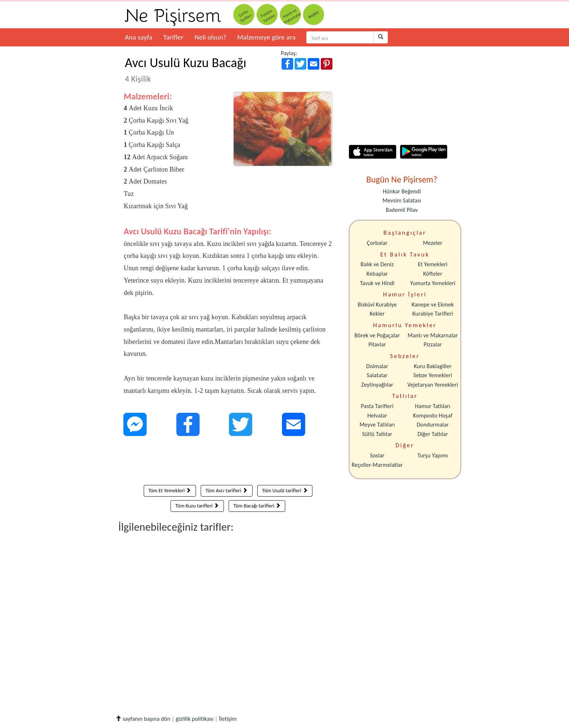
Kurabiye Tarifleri (433, 314)
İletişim (228, 719)
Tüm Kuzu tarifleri (197, 506)
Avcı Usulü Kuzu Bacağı (186, 69)
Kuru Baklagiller (433, 366)
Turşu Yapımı (433, 455)
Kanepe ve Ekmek (433, 305)
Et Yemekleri (433, 264)
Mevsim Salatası (402, 200)
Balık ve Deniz (377, 264)
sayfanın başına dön (143, 719)
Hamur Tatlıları (433, 406)
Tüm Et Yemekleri (170, 491)
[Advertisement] (228, 462)
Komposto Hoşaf (433, 416)
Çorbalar (377, 243)
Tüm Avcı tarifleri (226, 491)
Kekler (377, 314)
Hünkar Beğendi (402, 191)
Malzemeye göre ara (267, 37)
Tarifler (173, 37)
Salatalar (377, 375)
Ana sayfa (139, 37)
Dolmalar (377, 366)
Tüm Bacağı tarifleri (257, 506)
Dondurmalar (433, 425)
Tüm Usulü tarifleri (285, 491)
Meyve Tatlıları (377, 425)
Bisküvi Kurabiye (377, 305)
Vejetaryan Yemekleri (433, 385)
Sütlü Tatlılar (377, 434)
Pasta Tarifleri (377, 406)
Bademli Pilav (402, 210)
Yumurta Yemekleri (433, 283)
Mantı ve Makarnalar (433, 335)
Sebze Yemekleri (433, 375)
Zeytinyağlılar (377, 385)
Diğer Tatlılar (433, 434)
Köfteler (433, 274)
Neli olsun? (210, 37)
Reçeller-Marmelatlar (377, 465)
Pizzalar (433, 344)
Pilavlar (377, 344)
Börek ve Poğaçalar (377, 335)
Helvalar (377, 416)
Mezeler (433, 243)
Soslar (377, 455)
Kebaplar (377, 274)
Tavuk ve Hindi (377, 283)
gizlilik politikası (195, 719)
